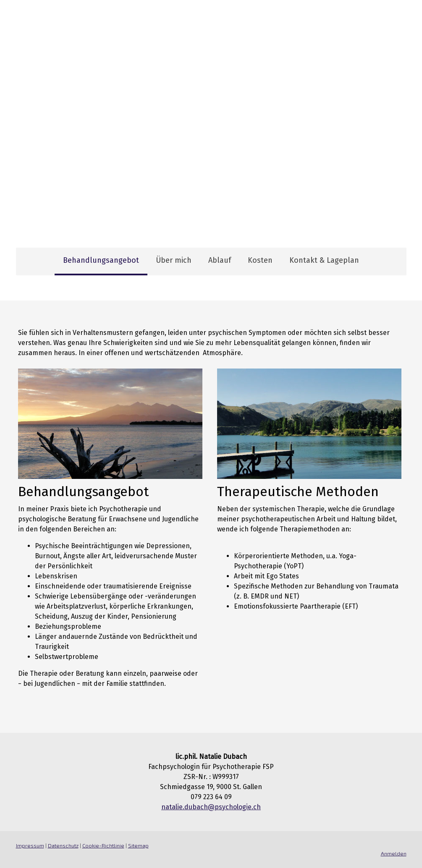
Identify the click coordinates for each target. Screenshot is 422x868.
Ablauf (220, 260)
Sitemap (138, 845)
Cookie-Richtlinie (103, 845)
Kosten (260, 260)
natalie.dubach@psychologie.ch (211, 807)
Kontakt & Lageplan (324, 260)
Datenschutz (63, 845)
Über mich (174, 260)
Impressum (30, 845)
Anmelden (394, 853)
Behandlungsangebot (101, 260)
